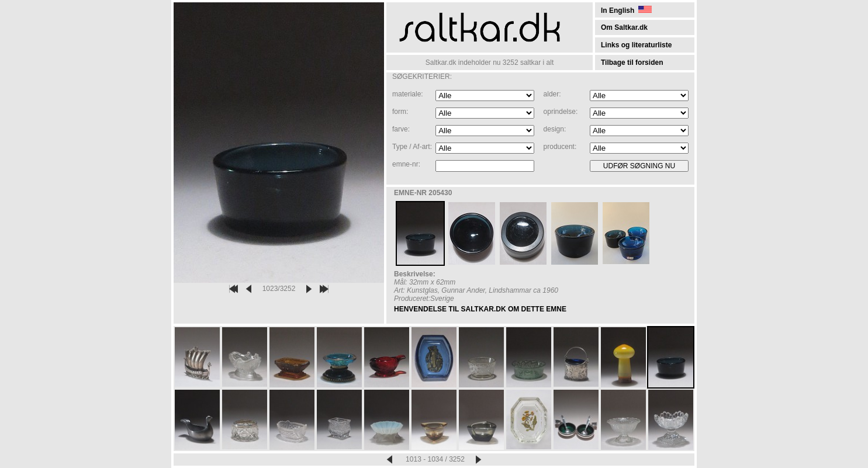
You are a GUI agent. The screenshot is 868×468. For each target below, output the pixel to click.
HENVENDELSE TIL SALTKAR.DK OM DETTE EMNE (480, 309)
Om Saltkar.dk (624, 27)
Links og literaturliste (636, 45)
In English (626, 11)
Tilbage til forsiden (632, 63)
